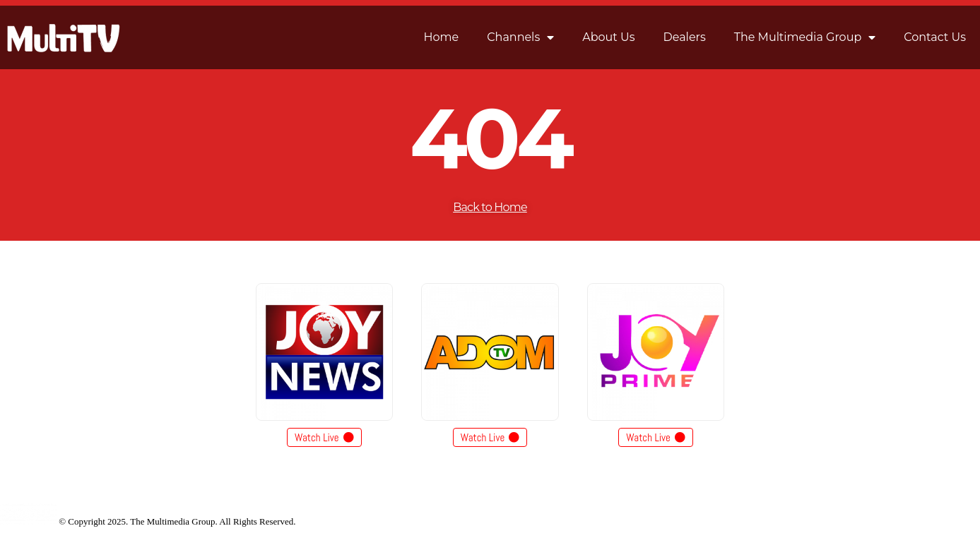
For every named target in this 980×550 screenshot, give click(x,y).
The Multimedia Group (805, 37)
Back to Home (490, 207)
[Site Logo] (28, 521)
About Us (608, 37)
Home (442, 37)
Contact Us (935, 37)
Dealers (685, 37)
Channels (520, 37)
